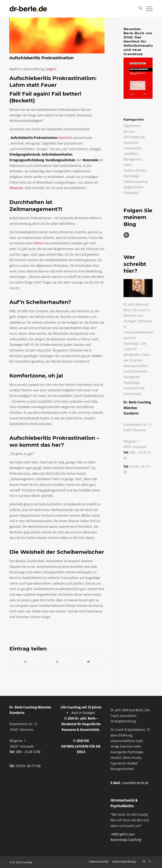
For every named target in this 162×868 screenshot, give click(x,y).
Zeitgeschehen (134, 187)
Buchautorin (139, 371)
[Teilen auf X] (25, 662)
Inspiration (131, 142)
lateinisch (66, 138)
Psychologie (131, 176)
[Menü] (147, 9)
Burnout (129, 131)
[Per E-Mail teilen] (89, 662)
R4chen (39, 243)
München (130, 315)
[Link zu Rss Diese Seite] (150, 861)
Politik (128, 165)
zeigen (51, 69)
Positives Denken (135, 170)
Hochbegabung (134, 137)
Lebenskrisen (133, 148)
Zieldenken (131, 193)
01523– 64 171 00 (28, 766)
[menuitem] (139, 9)
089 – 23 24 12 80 (28, 752)
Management (133, 159)
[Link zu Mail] (144, 861)
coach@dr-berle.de (135, 783)
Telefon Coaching (135, 182)
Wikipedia (16, 188)
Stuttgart (130, 321)
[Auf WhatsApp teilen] (57, 662)
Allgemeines (132, 126)
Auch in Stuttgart (83, 713)
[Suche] (139, 9)
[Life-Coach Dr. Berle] (28, 9)
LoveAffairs (131, 154)
